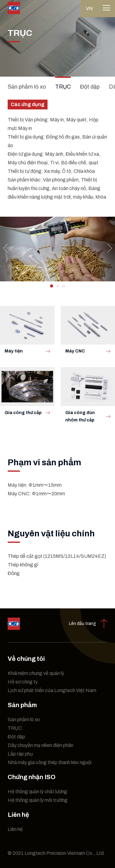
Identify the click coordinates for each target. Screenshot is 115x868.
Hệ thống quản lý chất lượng (37, 792)
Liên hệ (15, 829)
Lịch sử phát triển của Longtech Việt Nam (52, 690)
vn (89, 8)
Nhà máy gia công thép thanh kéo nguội (50, 762)
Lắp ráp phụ (20, 754)
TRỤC (63, 87)
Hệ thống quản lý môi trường (38, 800)
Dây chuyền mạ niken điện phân (40, 745)
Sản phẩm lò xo (27, 87)
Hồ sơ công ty (23, 682)
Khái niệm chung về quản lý (36, 673)
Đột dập (90, 87)
